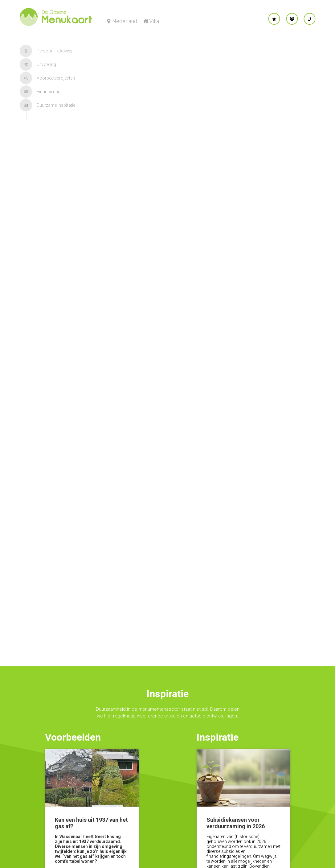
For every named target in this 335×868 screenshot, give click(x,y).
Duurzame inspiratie (47, 105)
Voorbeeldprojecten (47, 78)
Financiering (40, 92)
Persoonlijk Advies (46, 51)
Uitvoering (38, 64)
